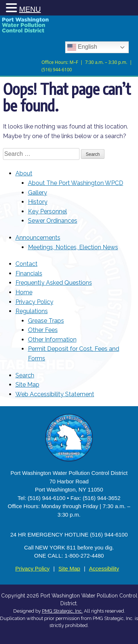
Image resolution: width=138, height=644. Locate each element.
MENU (30, 9)
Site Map (27, 385)
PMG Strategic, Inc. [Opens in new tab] (62, 611)
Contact (26, 264)
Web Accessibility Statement (55, 394)
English (82, 47)
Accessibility (104, 568)
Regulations (32, 311)
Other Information (52, 340)
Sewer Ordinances (53, 221)
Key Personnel (47, 211)
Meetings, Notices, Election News (73, 247)
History (38, 202)
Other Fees (43, 330)
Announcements (38, 238)
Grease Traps (46, 321)
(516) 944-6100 (57, 69)
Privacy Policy (34, 302)
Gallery (38, 193)
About (24, 173)
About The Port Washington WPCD (76, 183)
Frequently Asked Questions (54, 283)
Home (24, 292)
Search (25, 375)
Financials (29, 273)
